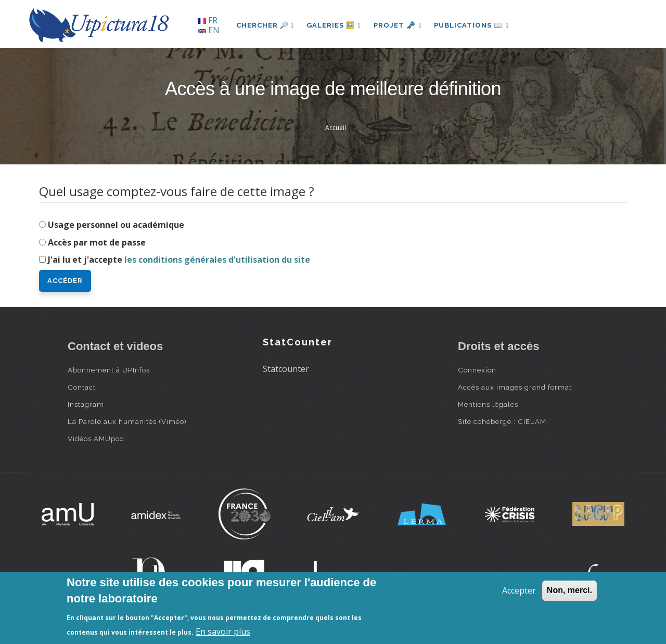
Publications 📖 (471, 25)
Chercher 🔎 (265, 25)
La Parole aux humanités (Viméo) (127, 421)
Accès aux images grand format (515, 387)
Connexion (477, 370)
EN (209, 30)
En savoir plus (223, 632)
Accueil (336, 128)
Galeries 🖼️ (334, 25)
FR (208, 20)
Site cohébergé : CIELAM (502, 421)
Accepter (519, 590)
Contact (82, 387)
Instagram (86, 404)
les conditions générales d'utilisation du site (217, 260)
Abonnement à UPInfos (109, 370)
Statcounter (286, 369)
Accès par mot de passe (97, 242)
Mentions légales (488, 404)
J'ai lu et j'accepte (179, 260)
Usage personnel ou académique (116, 225)
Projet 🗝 (398, 25)
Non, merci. (569, 590)
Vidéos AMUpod (96, 439)
